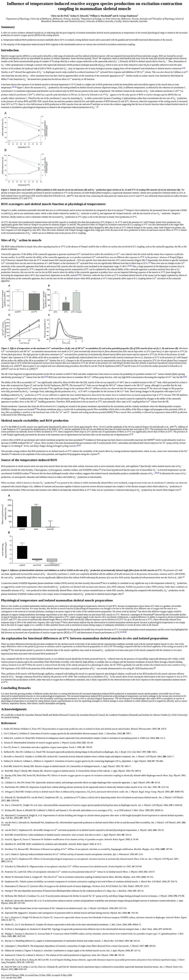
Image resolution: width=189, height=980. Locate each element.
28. (2, 872)
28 (79, 398)
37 (100, 469)
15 (104, 94)
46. (2, 967)
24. (2, 849)
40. (2, 934)
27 (49, 388)
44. (2, 955)
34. (2, 901)
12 (187, 71)
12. (2, 782)
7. (2, 756)
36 (98, 453)
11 (14, 71)
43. (2, 951)
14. (2, 792)
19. (2, 822)
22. (2, 839)
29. (2, 877)
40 (101, 582)
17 (125, 210)
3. (2, 738)
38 (156, 473)
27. (2, 867)
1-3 (52, 61)
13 (8, 79)
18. (2, 815)
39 (158, 473)
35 (10, 453)
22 (45, 377)
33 (77, 445)
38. (2, 925)
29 (35, 409)
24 (184, 377)
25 (186, 377)
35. (2, 908)
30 (114, 412)
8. (2, 761)
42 (154, 614)
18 (7, 227)
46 (155, 668)
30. (2, 882)
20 (131, 266)
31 (84, 439)
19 (9, 227)
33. (2, 896)
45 (26, 664)
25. (2, 854)
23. (2, 844)
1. (2, 729)
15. (2, 798)
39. (2, 929)
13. (2, 787)
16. (2, 805)
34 (80, 445)
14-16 (14, 87)
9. (2, 766)
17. (2, 810)
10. (2, 771)
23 (47, 377)
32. (2, 891)
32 (154, 439)
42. (2, 946)
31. (2, 886)
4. (2, 743)
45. (2, 960)
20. (2, 830)
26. (2, 859)
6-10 (183, 68)
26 (123, 365)
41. (2, 941)
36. (2, 913)
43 (9, 649)
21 (72, 373)
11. (2, 775)
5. (2, 747)
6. (2, 752)
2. (2, 733)
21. (2, 835)
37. (2, 917)
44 (57, 653)
